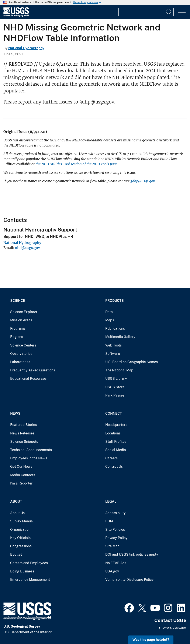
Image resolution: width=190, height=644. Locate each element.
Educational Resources (28, 379)
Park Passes (115, 395)
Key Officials (20, 538)
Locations (113, 433)
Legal (111, 501)
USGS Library (116, 379)
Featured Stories (23, 425)
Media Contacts (23, 475)
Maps (110, 320)
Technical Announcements (31, 450)
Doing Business (22, 571)
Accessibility (115, 513)
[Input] (146, 12)
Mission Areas (21, 320)
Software (113, 354)
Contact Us (114, 466)
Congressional (21, 546)
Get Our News (21, 466)
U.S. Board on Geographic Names (132, 362)
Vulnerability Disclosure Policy (129, 580)
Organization (20, 530)
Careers (111, 458)
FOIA (109, 521)
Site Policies (115, 530)
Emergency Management (30, 580)
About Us (17, 513)
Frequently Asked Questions (33, 370)
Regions (17, 337)
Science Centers (23, 345)
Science (18, 301)
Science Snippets (24, 442)
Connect (114, 413)
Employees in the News (29, 458)
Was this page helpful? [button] (151, 640)
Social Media (116, 450)
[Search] (169, 12)
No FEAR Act (116, 563)
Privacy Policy (116, 538)
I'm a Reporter (21, 483)
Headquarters (116, 425)
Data (109, 312)
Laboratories (20, 362)
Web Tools (113, 345)
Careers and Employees (29, 563)
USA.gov (112, 571)
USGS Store (115, 387)
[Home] (16, 16)
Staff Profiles (116, 442)
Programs (18, 328)
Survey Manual (22, 521)
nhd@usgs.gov (27, 248)
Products (115, 301)
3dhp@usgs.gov (143, 181)
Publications (115, 328)
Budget (16, 554)
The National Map (119, 370)
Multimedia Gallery (120, 337)
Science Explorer (24, 312)
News (15, 413)
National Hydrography (26, 48)
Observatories (21, 354)
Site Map (112, 546)
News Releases (22, 433)
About (16, 501)
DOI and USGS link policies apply (132, 554)
